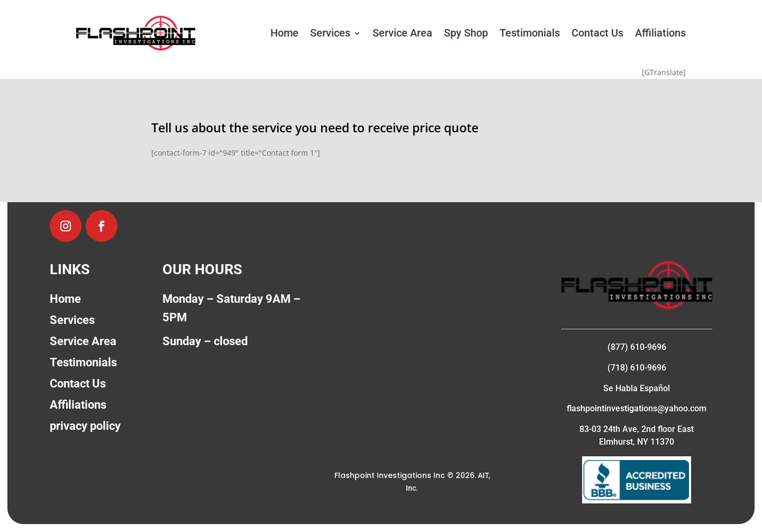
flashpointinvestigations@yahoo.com (637, 408)
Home (284, 33)
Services (330, 33)
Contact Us (597, 33)
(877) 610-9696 (637, 347)
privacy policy (85, 426)
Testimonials (530, 33)
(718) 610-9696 (637, 368)
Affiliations (660, 33)
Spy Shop (466, 33)
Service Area (402, 33)
